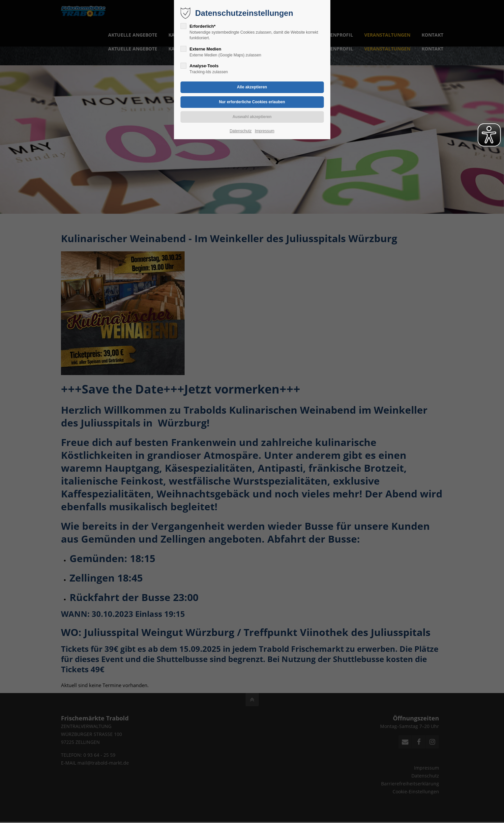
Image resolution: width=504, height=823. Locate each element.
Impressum (265, 131)
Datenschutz (241, 131)
